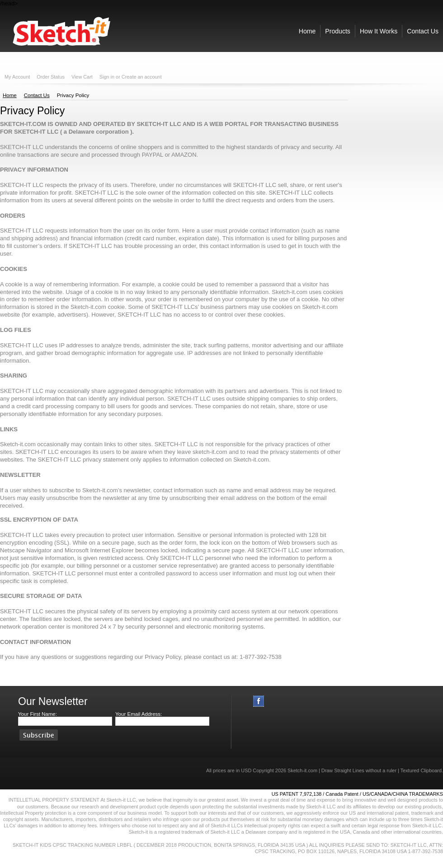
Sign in (107, 77)
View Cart (82, 77)
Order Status (51, 77)
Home (10, 95)
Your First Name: (38, 714)
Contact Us (37, 95)
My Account (17, 77)
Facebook (259, 701)
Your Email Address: (139, 714)
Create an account (142, 77)
